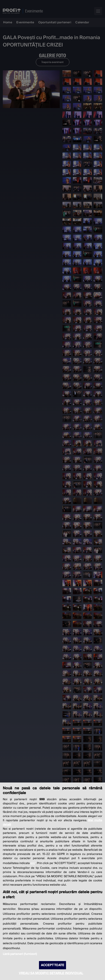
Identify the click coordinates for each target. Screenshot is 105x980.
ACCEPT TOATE (52, 965)
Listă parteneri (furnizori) (20, 954)
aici (33, 863)
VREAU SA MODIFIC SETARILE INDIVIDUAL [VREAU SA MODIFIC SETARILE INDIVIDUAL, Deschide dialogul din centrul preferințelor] (51, 973)
